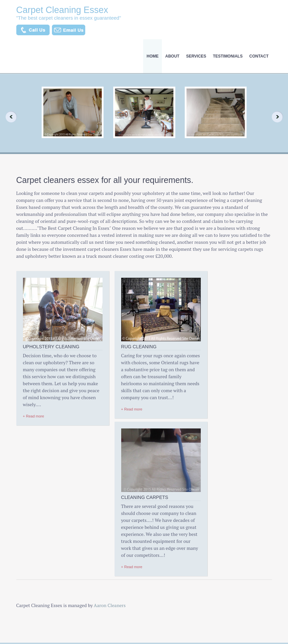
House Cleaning (31, 591)
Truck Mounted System (100, 549)
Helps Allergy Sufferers (100, 528)
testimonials (228, 56)
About (172, 56)
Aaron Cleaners (110, 469)
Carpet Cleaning (32, 570)
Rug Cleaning (29, 560)
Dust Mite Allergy (33, 581)
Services (196, 56)
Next (279, 117)
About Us (25, 538)
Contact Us (27, 613)
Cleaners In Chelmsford (100, 538)
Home (152, 56)
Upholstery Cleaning (36, 549)
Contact (259, 56)
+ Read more (34, 430)
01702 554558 (213, 532)
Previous (9, 117)
